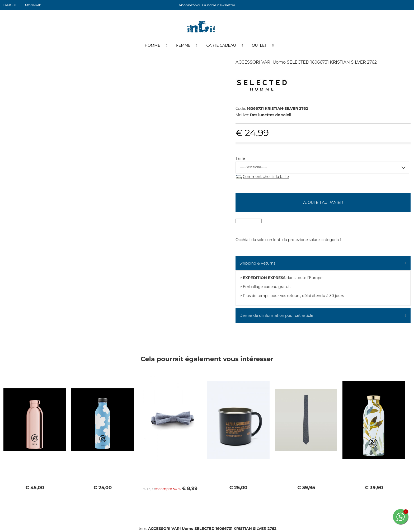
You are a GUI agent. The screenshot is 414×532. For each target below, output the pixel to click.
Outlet (259, 46)
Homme (152, 46)
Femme (183, 46)
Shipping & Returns (257, 263)
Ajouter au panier (323, 203)
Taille (240, 159)
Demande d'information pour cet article (276, 316)
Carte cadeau (221, 46)
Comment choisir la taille (266, 177)
